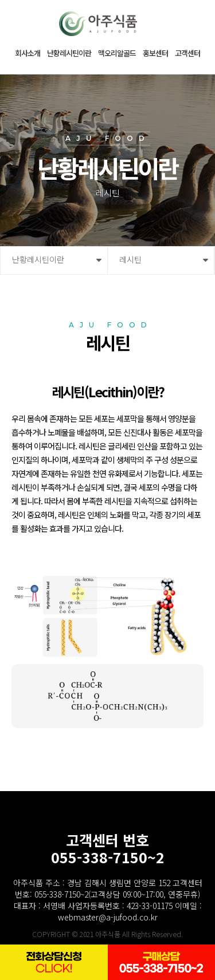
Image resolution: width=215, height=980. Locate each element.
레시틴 (130, 259)
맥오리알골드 (117, 53)
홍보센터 (155, 53)
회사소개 (28, 53)
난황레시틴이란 (69, 53)
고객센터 (187, 53)
